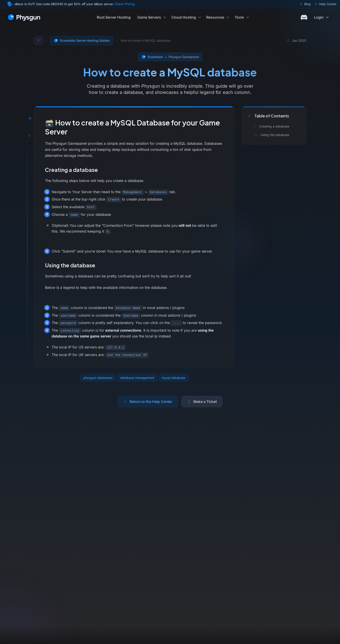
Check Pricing (125, 4)
